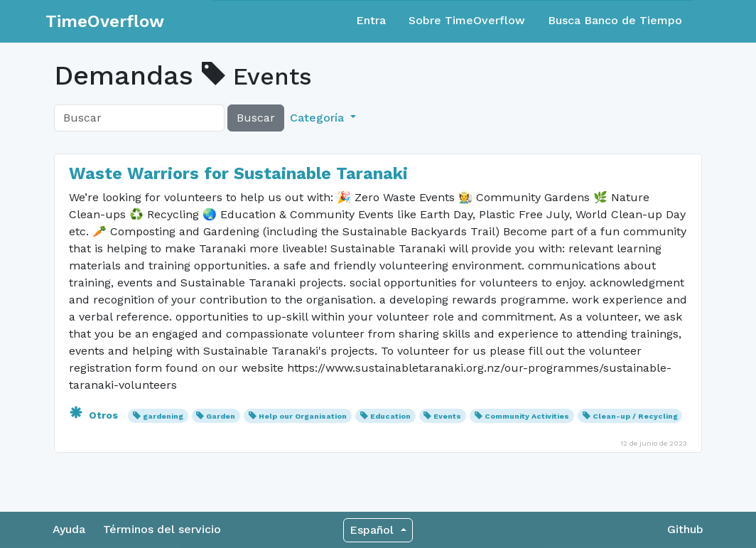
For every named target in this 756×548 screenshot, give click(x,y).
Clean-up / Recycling (635, 416)
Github (685, 529)
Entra (371, 20)
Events (447, 416)
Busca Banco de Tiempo (615, 20)
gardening (163, 416)
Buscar (256, 118)
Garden (221, 416)
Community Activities (527, 416)
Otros (95, 415)
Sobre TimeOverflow (467, 20)
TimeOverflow (105, 21)
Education (390, 416)
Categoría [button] (319, 118)
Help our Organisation (303, 416)
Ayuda (69, 529)
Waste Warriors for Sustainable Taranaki (238, 173)
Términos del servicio (162, 529)
